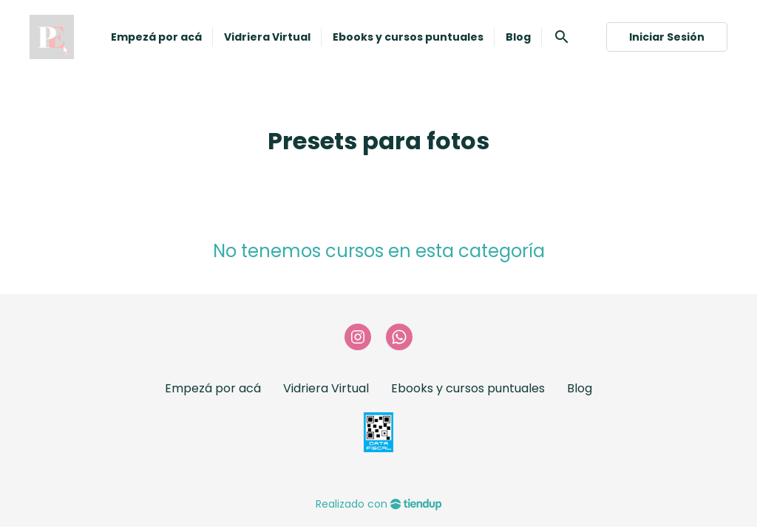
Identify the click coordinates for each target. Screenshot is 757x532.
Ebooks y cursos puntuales (468, 388)
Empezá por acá (213, 388)
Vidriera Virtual (326, 388)
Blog (580, 388)
